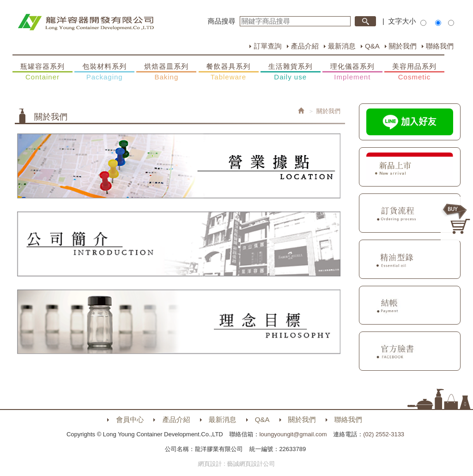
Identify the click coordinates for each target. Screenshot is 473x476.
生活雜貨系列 (291, 72)
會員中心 (130, 419)
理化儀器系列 (352, 72)
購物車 (457, 219)
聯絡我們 (440, 46)
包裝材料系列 (104, 72)
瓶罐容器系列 (42, 72)
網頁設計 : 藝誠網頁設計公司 (237, 464)
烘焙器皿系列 (166, 72)
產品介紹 (305, 46)
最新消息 (342, 46)
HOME (86, 22)
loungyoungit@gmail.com (293, 434)
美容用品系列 (414, 72)
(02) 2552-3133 (384, 434)
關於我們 (403, 46)
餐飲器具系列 (229, 72)
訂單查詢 (267, 46)
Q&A (372, 46)
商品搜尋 (222, 21)
